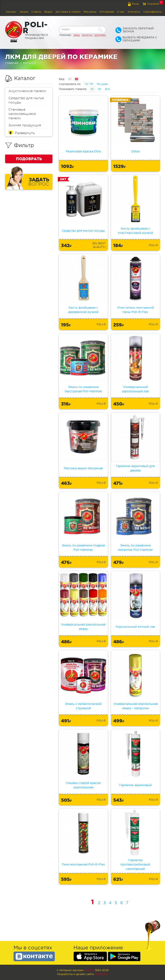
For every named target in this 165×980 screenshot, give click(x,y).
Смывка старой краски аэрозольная (83, 785)
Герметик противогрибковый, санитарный (135, 865)
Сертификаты (152, 12)
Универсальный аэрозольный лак (135, 389)
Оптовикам (107, 12)
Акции (24, 12)
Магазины (90, 12)
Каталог (11, 12)
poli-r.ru (89, 970)
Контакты (134, 12)
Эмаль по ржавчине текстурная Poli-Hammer (83, 389)
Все (108, 89)
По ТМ (89, 84)
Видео (48, 12)
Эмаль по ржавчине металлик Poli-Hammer (135, 548)
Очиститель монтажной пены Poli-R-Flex (135, 310)
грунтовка (100, 35)
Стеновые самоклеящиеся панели (22, 114)
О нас (121, 12)
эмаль (77, 35)
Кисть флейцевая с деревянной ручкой (83, 310)
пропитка (87, 35)
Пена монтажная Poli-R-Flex (83, 865)
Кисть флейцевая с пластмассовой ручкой (135, 231)
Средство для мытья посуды (26, 100)
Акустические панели (27, 91)
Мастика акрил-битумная (83, 468)
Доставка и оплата (68, 12)
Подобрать (29, 159)
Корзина (153, 4)
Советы (36, 12)
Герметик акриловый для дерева (135, 468)
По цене (102, 84)
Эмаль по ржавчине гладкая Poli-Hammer (83, 548)
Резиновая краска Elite (83, 152)
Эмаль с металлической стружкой (83, 706)
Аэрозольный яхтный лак (135, 627)
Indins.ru (101, 974)
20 (92, 89)
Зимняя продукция (25, 125)
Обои (135, 152)
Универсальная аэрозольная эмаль (83, 627)
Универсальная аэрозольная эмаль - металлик (135, 706)
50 (99, 89)
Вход (135, 4)
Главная (12, 63)
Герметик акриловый (135, 785)
